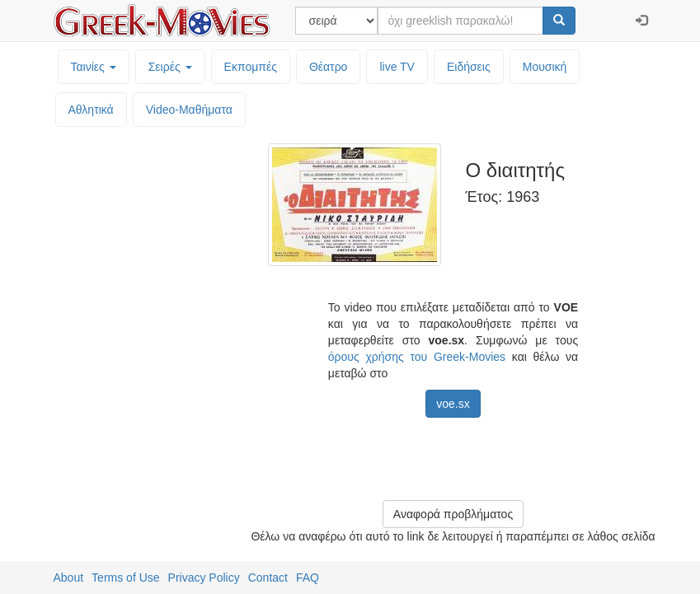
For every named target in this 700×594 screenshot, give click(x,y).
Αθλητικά (91, 110)
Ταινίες (94, 67)
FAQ (308, 578)
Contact (268, 578)
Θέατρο (329, 67)
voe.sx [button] (453, 404)
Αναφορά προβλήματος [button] (453, 514)
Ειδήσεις (469, 67)
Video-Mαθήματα (189, 110)
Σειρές (170, 67)
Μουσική (545, 67)
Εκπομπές (251, 67)
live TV (397, 67)
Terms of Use (125, 578)
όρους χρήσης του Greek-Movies (417, 357)
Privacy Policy (204, 578)
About (69, 578)
